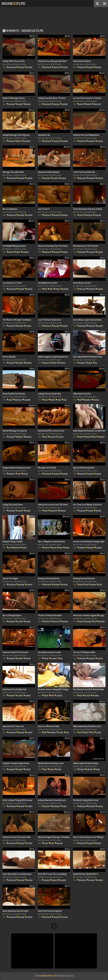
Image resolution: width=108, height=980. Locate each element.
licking (52, 400)
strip (66, 732)
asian (80, 104)
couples (29, 67)
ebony (18, 141)
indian (17, 252)
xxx (95, 363)
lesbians (19, 437)
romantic (25, 252)
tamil (50, 289)
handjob (11, 141)
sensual (97, 67)
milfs (99, 584)
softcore (46, 363)
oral (64, 400)
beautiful (100, 621)
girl (79, 732)
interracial (11, 67)
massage (20, 67)
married (86, 695)
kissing (25, 474)
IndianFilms (13, 4)
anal (45, 437)
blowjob (87, 104)
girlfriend (16, 547)
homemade (55, 806)
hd (94, 621)
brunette (28, 363)
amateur (46, 806)
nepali (80, 437)
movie (54, 547)
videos (85, 732)
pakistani (89, 769)
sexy (45, 289)
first (92, 732)
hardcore (11, 474)
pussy (45, 400)
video (64, 806)
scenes (98, 732)
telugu (45, 695)
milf (80, 400)
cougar (60, 732)
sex (9, 547)
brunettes (87, 400)
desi (94, 437)
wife (51, 695)
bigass (10, 252)
